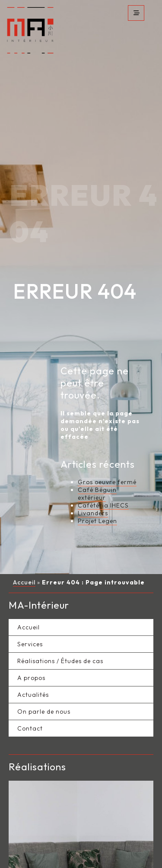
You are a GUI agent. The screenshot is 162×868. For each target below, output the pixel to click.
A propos (31, 662)
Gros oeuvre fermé (107, 466)
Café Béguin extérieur (97, 478)
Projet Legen (97, 505)
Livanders (93, 498)
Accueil (24, 567)
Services (30, 629)
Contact (30, 713)
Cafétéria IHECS (103, 490)
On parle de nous (44, 696)
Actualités (33, 679)
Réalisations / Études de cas (60, 645)
